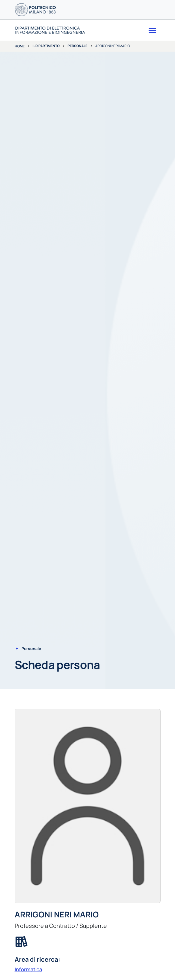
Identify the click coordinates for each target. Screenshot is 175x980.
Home (20, 46)
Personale (77, 46)
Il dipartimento (46, 46)
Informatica (28, 969)
